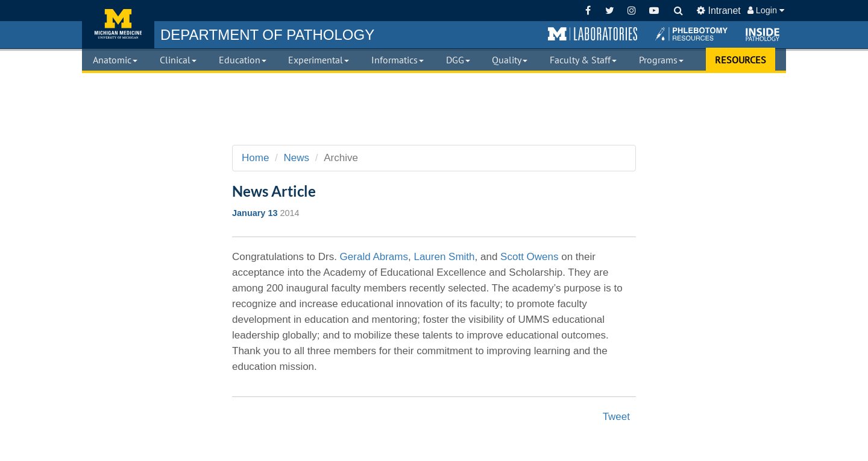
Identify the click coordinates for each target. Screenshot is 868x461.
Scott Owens (529, 257)
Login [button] (766, 10)
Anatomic (115, 60)
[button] (593, 34)
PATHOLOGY (267, 35)
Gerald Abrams (374, 257)
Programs (661, 60)
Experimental (319, 60)
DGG (458, 60)
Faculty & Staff (583, 60)
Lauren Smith (444, 257)
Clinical (178, 60)
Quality (510, 60)
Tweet (616, 417)
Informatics (398, 60)
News (297, 158)
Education (243, 60)
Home (255, 158)
